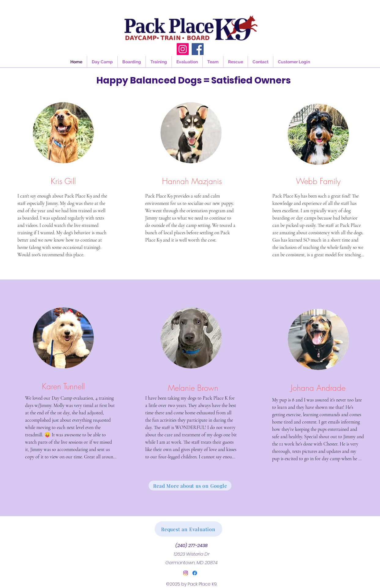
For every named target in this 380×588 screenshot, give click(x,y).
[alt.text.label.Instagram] (186, 573)
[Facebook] (198, 49)
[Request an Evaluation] (188, 529)
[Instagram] (183, 49)
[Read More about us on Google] (190, 486)
